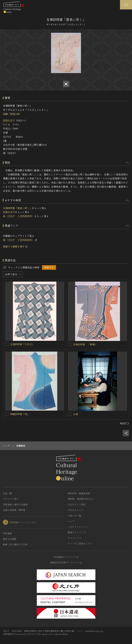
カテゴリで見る (11, 499)
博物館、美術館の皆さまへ (81, 499)
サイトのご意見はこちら (80, 543)
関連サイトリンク (77, 532)
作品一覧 (7, 493)
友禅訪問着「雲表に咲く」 (17, 208)
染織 (5, 114)
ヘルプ (71, 521)
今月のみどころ (76, 510)
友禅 (75, 414)
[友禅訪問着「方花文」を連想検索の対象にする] (7, 344)
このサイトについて (78, 527)
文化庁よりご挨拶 (77, 504)
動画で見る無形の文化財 (15, 544)
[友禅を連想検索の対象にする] (70, 414)
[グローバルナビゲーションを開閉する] (126, 5)
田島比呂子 (9, 120)
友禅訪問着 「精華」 (85, 344)
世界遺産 (7, 533)
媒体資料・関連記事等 (79, 493)
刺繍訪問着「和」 (20, 414)
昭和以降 (15, 114)
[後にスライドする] (125, 423)
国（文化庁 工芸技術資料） (19, 216)
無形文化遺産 (10, 539)
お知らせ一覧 (74, 516)
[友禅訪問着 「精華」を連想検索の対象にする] (70, 344)
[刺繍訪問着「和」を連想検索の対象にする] (7, 414)
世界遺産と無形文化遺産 (15, 504)
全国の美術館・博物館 (14, 510)
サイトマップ (74, 538)
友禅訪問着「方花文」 (22, 344)
